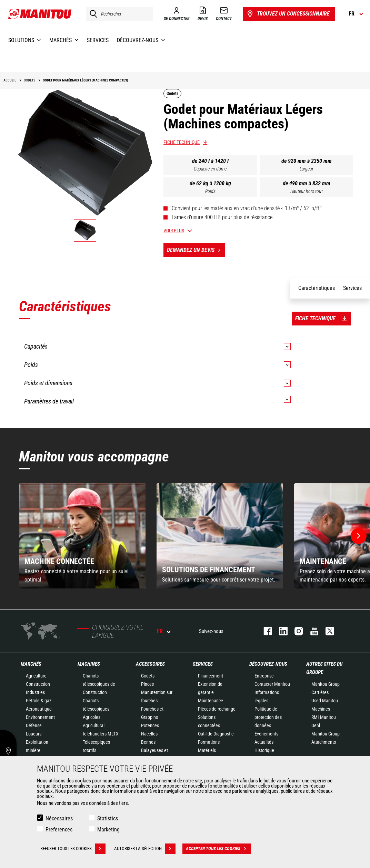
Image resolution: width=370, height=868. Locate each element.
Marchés (31, 664)
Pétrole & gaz (39, 701)
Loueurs (34, 734)
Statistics (108, 818)
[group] (82, 536)
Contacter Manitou (272, 684)
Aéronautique (39, 709)
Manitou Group (326, 684)
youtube (311, 631)
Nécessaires (59, 818)
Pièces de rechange (217, 709)
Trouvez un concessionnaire (288, 14)
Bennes (148, 742)
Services (203, 664)
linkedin (280, 631)
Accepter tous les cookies (218, 849)
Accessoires (150, 664)
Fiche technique (182, 142)
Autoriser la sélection (145, 849)
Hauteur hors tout (307, 191)
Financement (211, 676)
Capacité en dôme (210, 169)
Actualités (264, 742)
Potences (150, 725)
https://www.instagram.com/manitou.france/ (295, 631)
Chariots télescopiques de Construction (99, 684)
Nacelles (149, 734)
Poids (210, 191)
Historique (264, 750)
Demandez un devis (196, 250)
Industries (35, 692)
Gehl (316, 725)
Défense (34, 725)
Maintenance (211, 701)
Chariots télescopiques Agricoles (96, 709)
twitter (326, 631)
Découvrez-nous (268, 664)
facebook (264, 631)
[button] (359, 536)
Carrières (320, 692)
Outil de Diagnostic (216, 734)
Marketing (108, 830)
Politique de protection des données (268, 717)
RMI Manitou (324, 717)
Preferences (59, 830)
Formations (209, 742)
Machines (89, 664)
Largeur (307, 169)
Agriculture (36, 676)
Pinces (147, 684)
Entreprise (264, 676)
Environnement (40, 717)
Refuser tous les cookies (73, 849)
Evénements (266, 734)
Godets (148, 676)
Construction (38, 684)
